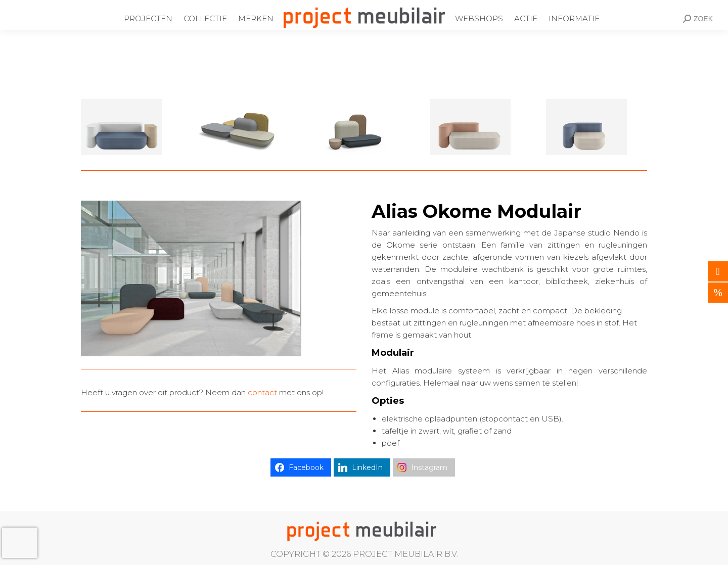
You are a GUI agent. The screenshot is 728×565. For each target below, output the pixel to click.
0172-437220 (215, 7)
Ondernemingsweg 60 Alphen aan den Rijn (100, 7)
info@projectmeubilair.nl (299, 7)
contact (262, 392)
